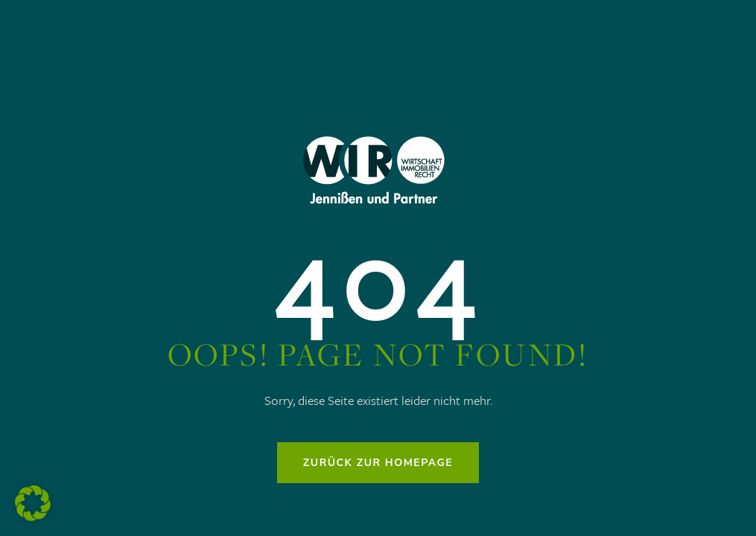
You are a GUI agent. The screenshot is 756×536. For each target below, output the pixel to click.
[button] (33, 503)
